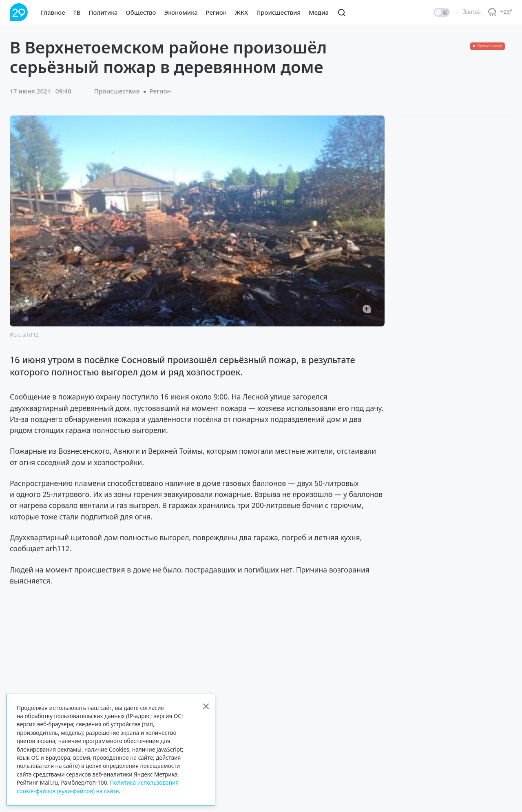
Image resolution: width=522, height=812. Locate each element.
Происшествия (278, 12)
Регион (216, 12)
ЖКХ (241, 12)
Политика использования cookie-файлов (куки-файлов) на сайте (98, 786)
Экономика (181, 12)
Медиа (319, 12)
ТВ (77, 12)
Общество (141, 12)
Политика (103, 12)
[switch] (442, 12)
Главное (53, 12)
